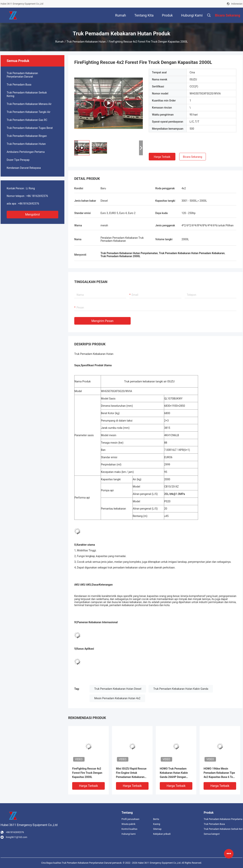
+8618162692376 (29, 204)
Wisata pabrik (128, 824)
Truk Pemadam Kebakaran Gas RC (27, 120)
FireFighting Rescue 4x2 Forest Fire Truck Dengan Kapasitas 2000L (87, 773)
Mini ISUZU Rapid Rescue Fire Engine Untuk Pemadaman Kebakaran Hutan (131, 773)
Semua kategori (212, 834)
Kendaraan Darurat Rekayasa (24, 168)
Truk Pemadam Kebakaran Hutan (86, 42)
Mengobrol (32, 214)
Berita (156, 819)
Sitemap (157, 829)
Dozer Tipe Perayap (18, 160)
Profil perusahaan (130, 819)
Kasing (157, 824)
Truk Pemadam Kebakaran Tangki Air (28, 112)
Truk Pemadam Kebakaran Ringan (27, 136)
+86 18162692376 (37, 196)
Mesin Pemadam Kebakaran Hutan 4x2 (117, 698)
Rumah (59, 42)
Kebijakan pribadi (162, 834)
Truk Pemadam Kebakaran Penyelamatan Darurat (22, 75)
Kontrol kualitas (129, 829)
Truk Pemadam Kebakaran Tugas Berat (30, 128)
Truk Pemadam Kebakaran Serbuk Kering (27, 94)
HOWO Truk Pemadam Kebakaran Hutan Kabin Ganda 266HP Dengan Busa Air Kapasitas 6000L (175, 773)
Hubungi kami (129, 834)
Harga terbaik (162, 157)
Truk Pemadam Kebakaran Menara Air (29, 104)
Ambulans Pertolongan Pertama (26, 152)
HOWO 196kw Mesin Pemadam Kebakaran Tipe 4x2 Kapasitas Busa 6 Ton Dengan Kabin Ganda (219, 773)
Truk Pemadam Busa (19, 85)
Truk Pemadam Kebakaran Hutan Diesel (118, 689)
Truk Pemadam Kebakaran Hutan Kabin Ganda (181, 689)
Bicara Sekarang (193, 157)
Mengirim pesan (102, 321)
